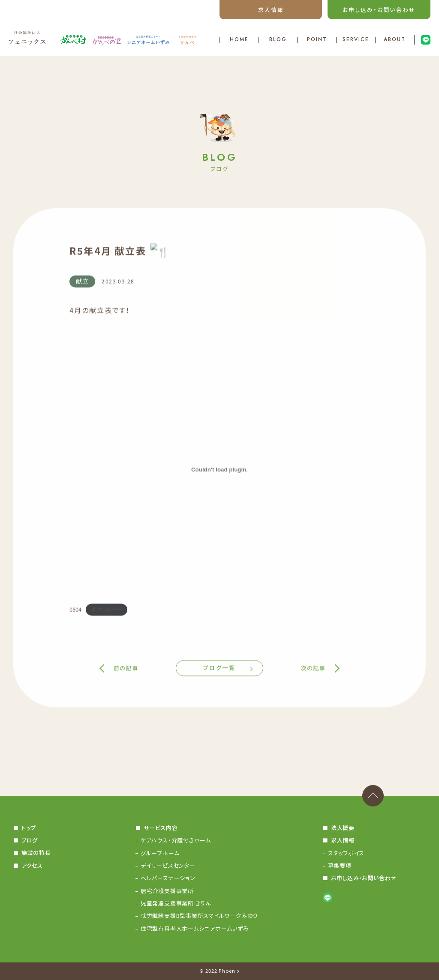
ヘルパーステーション (168, 878)
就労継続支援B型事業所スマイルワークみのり (199, 916)
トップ (29, 828)
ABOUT (395, 40)
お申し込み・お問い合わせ (379, 10)
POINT (317, 40)
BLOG (278, 40)
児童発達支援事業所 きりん (176, 903)
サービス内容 (161, 828)
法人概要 (342, 828)
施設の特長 (36, 853)
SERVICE (356, 40)
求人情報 (271, 10)
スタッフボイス (346, 853)
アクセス (32, 865)
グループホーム (160, 853)
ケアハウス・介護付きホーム (176, 840)
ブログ (30, 840)
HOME (239, 40)
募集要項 (340, 865)
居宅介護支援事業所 (167, 891)
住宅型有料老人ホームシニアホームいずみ (195, 928)
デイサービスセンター (168, 865)
